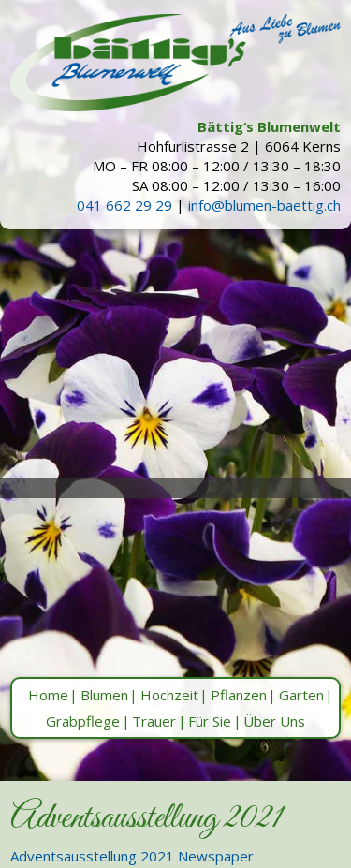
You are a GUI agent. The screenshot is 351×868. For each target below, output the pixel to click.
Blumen (104, 695)
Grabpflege (83, 721)
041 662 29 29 (124, 205)
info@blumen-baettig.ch (264, 205)
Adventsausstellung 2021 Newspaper (132, 856)
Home (48, 695)
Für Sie (210, 721)
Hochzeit (169, 695)
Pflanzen (239, 695)
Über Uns (274, 721)
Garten (301, 695)
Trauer (154, 721)
